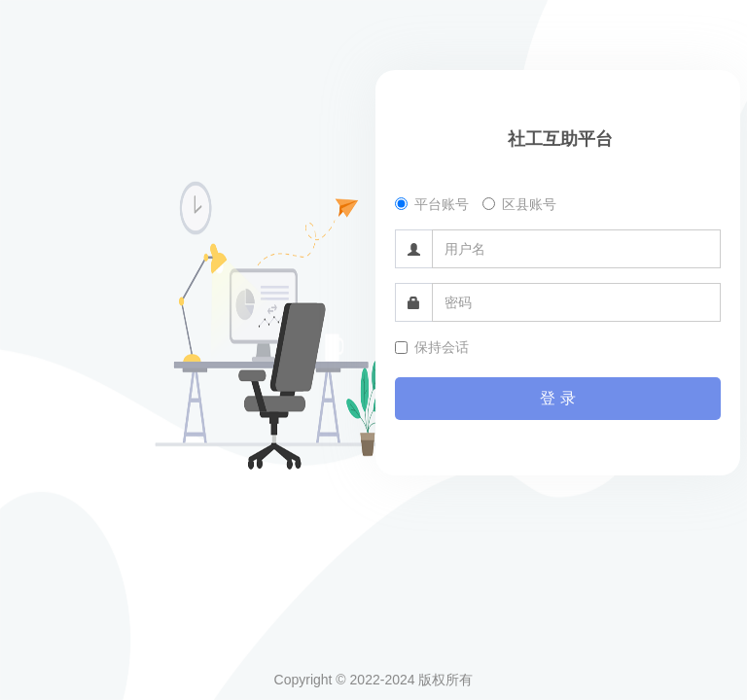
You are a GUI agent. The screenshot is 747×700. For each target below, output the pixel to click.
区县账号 (519, 204)
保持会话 (432, 347)
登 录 (557, 398)
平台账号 (432, 204)
